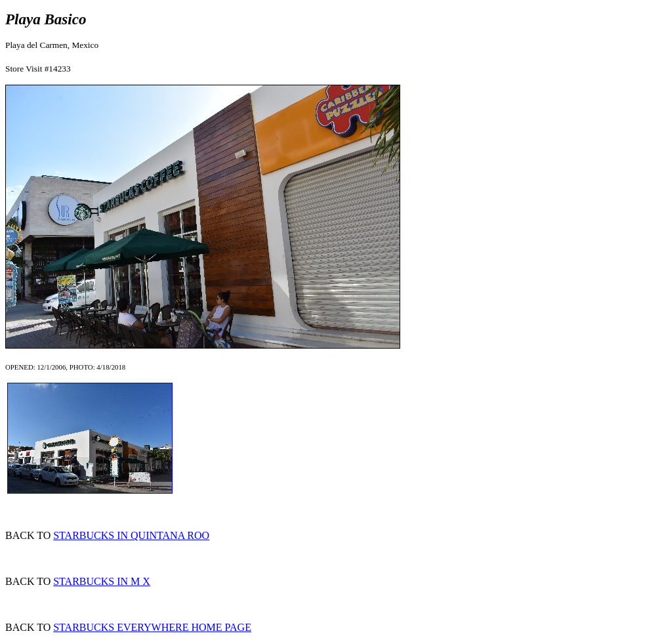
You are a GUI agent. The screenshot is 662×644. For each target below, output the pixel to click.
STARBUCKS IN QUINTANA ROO (131, 535)
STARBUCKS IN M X (102, 581)
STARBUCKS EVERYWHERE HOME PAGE (152, 627)
